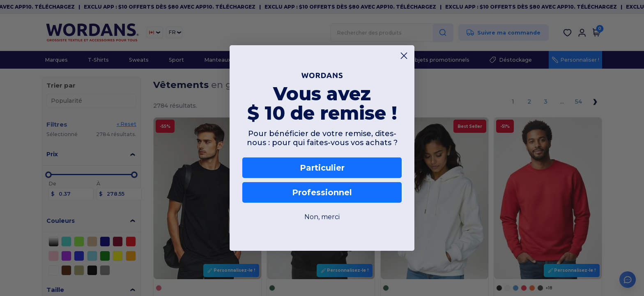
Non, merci (322, 217)
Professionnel (322, 192)
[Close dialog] (404, 56)
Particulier (322, 168)
